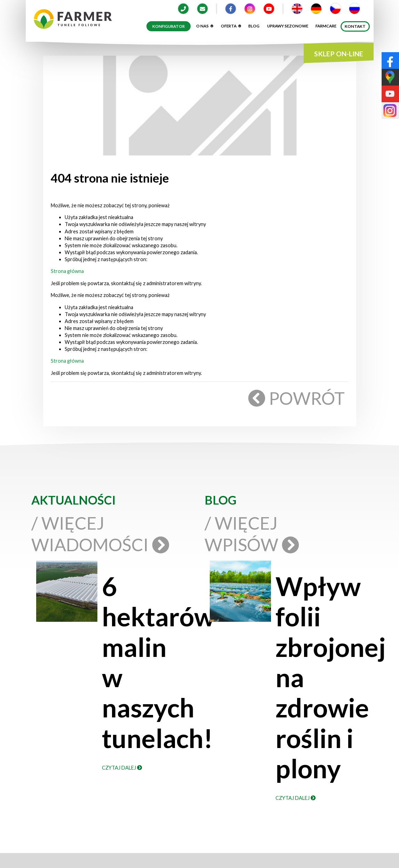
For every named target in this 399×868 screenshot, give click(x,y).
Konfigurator (169, 26)
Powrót (297, 398)
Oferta (231, 26)
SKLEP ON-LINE (339, 54)
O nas (205, 26)
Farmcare (326, 26)
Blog (254, 26)
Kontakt (355, 26)
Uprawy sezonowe (288, 26)
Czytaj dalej (122, 768)
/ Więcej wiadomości (99, 534)
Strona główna (67, 271)
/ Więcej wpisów (250, 534)
